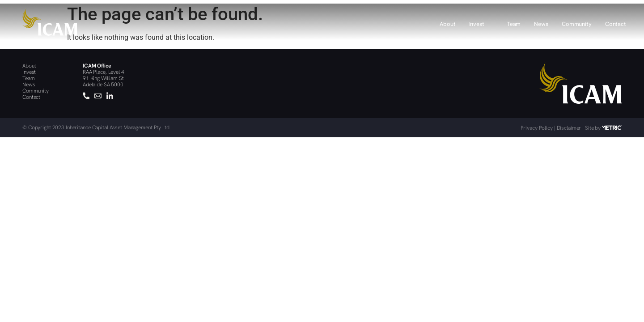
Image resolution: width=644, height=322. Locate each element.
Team (514, 24)
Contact (616, 24)
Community (577, 24)
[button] (481, 22)
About (447, 24)
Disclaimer (569, 128)
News (541, 24)
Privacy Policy (537, 128)
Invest (481, 24)
